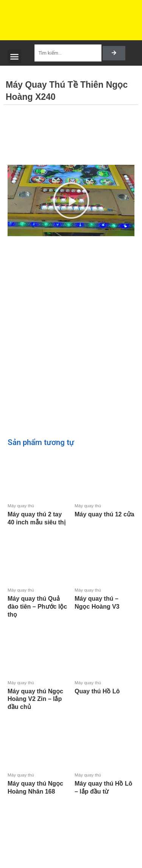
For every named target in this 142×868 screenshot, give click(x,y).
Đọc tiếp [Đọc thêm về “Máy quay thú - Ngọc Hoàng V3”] (76, 619)
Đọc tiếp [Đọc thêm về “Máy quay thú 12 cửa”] (76, 527)
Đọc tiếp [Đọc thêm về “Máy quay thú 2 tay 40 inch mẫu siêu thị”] (9, 535)
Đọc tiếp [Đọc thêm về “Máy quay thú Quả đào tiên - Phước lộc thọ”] (9, 627)
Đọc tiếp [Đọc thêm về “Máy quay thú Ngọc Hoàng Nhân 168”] (9, 804)
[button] (14, 57)
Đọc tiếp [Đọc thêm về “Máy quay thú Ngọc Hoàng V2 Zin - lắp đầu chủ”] (9, 720)
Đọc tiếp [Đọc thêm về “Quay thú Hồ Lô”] (76, 704)
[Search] (114, 53)
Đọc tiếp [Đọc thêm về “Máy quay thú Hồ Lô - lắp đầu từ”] (76, 804)
